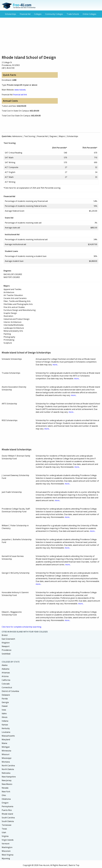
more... (55, 365)
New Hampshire (9, 777)
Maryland (6, 740)
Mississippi (7, 758)
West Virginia (8, 855)
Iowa (4, 710)
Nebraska (6, 773)
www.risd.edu (20, 90)
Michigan (6, 747)
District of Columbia (10, 691)
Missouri (6, 754)
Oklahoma (6, 799)
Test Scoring (30, 136)
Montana (6, 762)
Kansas (5, 725)
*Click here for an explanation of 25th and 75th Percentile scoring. (32, 188)
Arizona (5, 676)
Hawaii (5, 706)
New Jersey (7, 780)
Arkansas (6, 673)
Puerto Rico (7, 810)
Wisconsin (6, 851)
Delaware (6, 695)
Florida (5, 699)
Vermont (6, 844)
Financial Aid (25, 14)
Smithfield (6, 654)
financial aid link (20, 95)
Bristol (5, 635)
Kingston (6, 643)
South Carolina (8, 818)
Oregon (5, 803)
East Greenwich (8, 639)
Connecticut (7, 687)
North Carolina (8, 766)
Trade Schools (73, 14)
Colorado (6, 684)
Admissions (17, 136)
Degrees (53, 136)
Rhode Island (7, 814)
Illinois (5, 717)
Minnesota (6, 751)
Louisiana (6, 732)
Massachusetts (8, 736)
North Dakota (8, 769)
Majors (62, 136)
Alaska (5, 665)
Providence (7, 650)
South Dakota (8, 821)
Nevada (5, 788)
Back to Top (74, 865)
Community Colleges (54, 14)
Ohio (4, 795)
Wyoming (6, 858)
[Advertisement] (51, 36)
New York (6, 792)
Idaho (4, 713)
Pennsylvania (7, 806)
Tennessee (7, 825)
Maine (4, 743)
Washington (7, 847)
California (6, 680)
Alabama (5, 669)
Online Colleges (89, 14)
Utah (4, 832)
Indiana (5, 721)
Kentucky (6, 728)
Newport (6, 646)
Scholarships (11, 14)
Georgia (5, 702)
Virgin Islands (8, 840)
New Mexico (7, 784)
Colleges (38, 14)
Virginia (5, 836)
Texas (4, 829)
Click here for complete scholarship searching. (22, 627)
